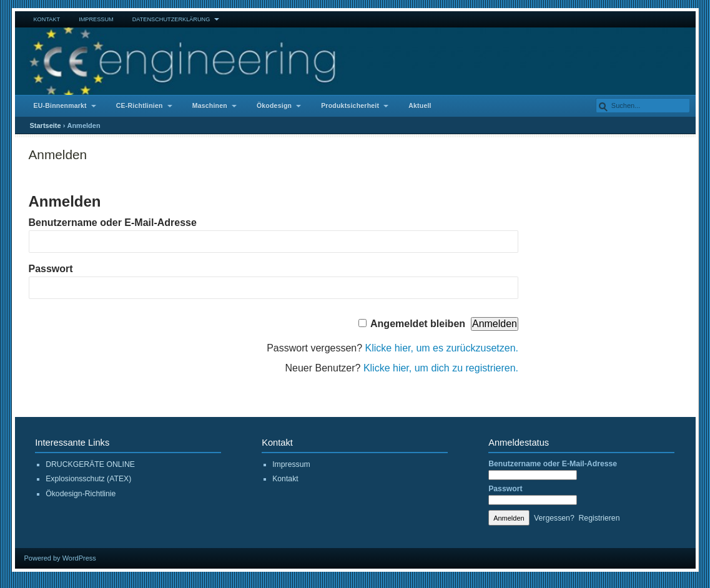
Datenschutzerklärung (171, 19)
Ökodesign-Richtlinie (81, 494)
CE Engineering (355, 61)
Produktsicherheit (350, 106)
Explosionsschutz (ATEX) (88, 479)
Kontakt (47, 19)
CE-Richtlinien (140, 106)
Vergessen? (554, 518)
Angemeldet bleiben (418, 324)
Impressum (96, 19)
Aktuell (420, 106)
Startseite (46, 125)
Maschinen (210, 106)
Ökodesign (274, 106)
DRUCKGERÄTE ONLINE (90, 464)
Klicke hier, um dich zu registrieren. (441, 368)
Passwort (51, 269)
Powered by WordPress (60, 558)
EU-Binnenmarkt (60, 106)
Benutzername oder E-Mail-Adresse (113, 223)
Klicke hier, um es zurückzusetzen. (442, 348)
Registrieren (599, 518)
